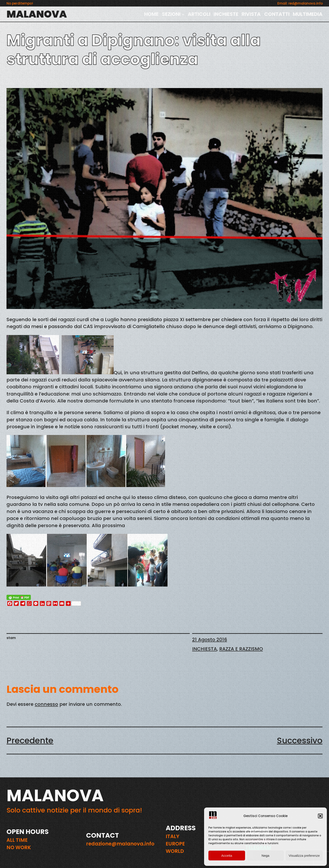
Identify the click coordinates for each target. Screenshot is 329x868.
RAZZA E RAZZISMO (241, 649)
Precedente (30, 740)
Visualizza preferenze (304, 856)
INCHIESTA (205, 649)
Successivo (300, 740)
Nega (265, 856)
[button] (320, 816)
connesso (46, 704)
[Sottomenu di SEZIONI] (183, 14)
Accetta (227, 856)
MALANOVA (37, 14)
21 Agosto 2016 (210, 640)
